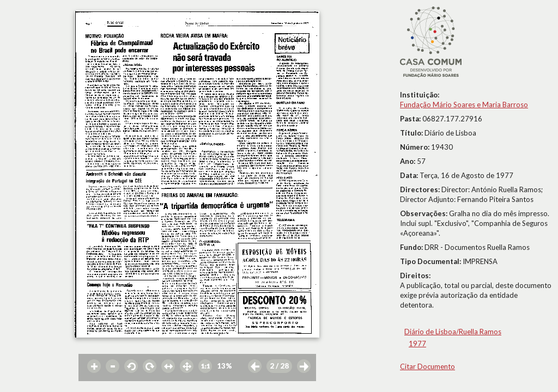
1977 (417, 344)
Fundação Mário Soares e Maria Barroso (464, 105)
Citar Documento (427, 366)
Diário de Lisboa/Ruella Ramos (453, 332)
